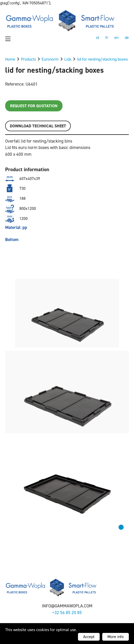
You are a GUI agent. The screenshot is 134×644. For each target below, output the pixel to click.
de (127, 38)
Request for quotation (34, 106)
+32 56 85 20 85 (67, 613)
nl (98, 38)
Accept (89, 637)
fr (107, 38)
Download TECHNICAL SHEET (38, 126)
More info (116, 637)
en (116, 38)
